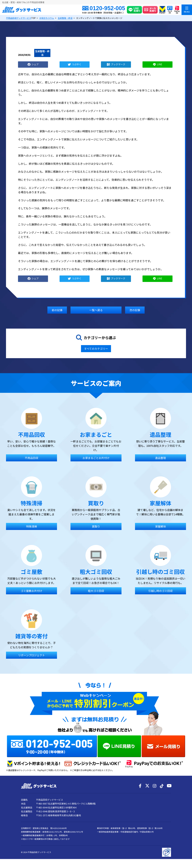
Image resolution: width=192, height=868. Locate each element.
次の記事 (135, 310)
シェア (35, 64)
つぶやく (77, 64)
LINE (160, 64)
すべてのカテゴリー (96, 349)
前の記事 (57, 310)
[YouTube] (169, 786)
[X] (147, 786)
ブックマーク (118, 64)
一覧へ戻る (96, 310)
